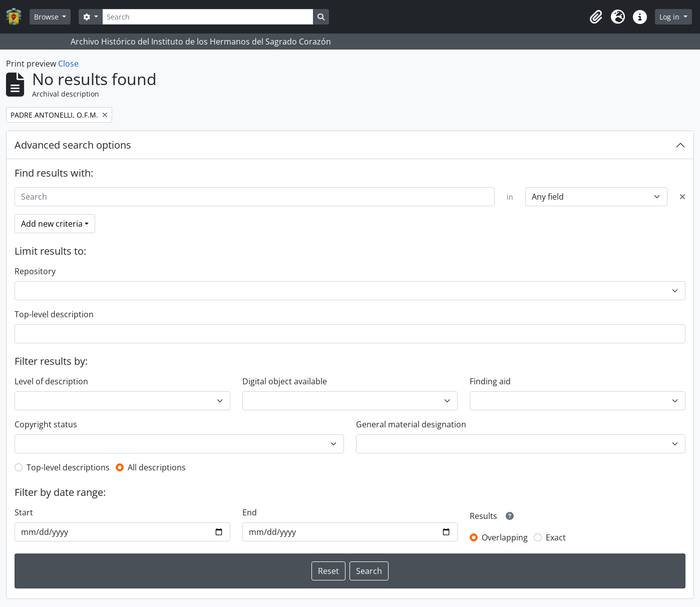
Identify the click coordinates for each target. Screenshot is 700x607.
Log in (670, 17)
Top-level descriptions (68, 467)
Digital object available (285, 381)
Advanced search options (73, 145)
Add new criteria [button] (52, 224)
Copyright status (46, 424)
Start (24, 512)
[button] (596, 17)
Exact (556, 537)
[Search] (208, 17)
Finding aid (490, 381)
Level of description (51, 381)
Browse (47, 17)
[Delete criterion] (682, 197)
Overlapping (505, 537)
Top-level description (54, 314)
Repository (35, 271)
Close (68, 64)
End (250, 512)
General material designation (411, 424)
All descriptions (157, 467)
